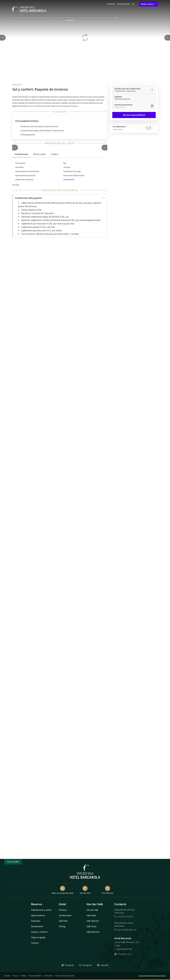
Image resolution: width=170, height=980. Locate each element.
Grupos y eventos (85, 18)
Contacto (111, 4)
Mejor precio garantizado (63, 890)
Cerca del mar (108, 890)
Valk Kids (63, 921)
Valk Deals (91, 915)
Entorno (63, 910)
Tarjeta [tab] (54, 154)
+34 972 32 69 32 (124, 917)
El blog (62, 926)
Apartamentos (42, 18)
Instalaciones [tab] (22, 154)
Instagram (86, 965)
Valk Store (91, 926)
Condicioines (48, 976)
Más (114, 18)
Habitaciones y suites (22, 18)
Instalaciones (102, 18)
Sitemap (7, 976)
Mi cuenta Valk (124, 4)
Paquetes (70, 18)
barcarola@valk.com (125, 930)
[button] (15, 148)
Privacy (15, 976)
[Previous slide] (3, 38)
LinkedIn (103, 965)
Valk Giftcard (93, 921)
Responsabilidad (35, 976)
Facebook (68, 965)
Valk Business (93, 932)
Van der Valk (85, 890)
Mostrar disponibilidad (134, 115)
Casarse (35, 943)
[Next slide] (167, 38)
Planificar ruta (123, 954)
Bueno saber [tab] (40, 154)
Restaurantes (57, 18)
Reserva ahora (148, 4)
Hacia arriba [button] (13, 862)
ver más (16, 185)
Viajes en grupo (38, 937)
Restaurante (37, 926)
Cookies (23, 976)
